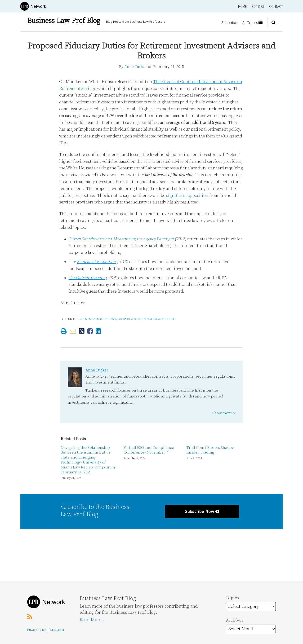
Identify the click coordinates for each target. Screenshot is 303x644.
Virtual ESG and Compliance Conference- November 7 (149, 450)
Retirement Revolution (96, 262)
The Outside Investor (87, 278)
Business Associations (97, 319)
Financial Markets (160, 319)
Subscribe (229, 22)
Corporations (130, 319)
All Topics (252, 22)
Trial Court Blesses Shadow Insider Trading (211, 450)
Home (242, 7)
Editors (258, 7)
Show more (224, 413)
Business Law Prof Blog (64, 21)
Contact (276, 7)
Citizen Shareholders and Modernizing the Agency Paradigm (121, 239)
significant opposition (187, 196)
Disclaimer (57, 630)
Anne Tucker (136, 67)
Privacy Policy (37, 630)
